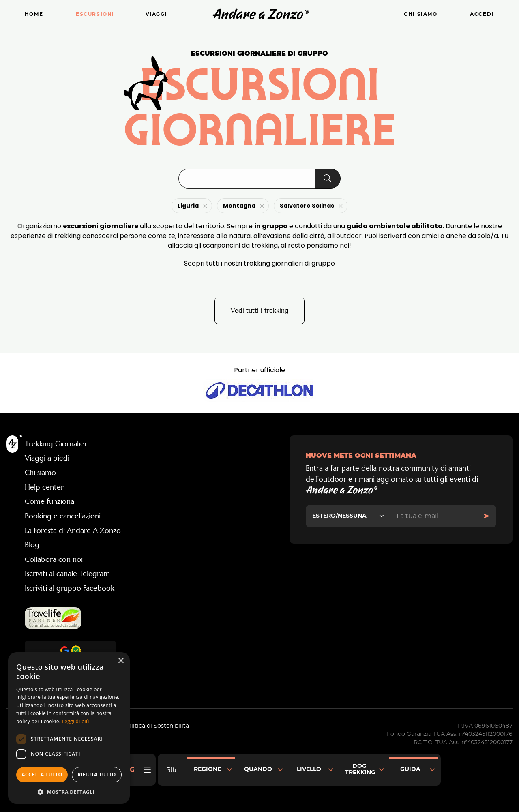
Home (34, 14)
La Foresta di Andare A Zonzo (73, 531)
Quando (258, 769)
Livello (309, 769)
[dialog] (69, 728)
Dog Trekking (360, 769)
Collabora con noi (54, 560)
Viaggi (157, 14)
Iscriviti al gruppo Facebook (70, 589)
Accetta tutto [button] (42, 775)
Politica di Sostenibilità (156, 726)
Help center (44, 488)
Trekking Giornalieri (57, 444)
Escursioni (95, 14)
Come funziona (49, 502)
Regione (207, 769)
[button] (69, 792)
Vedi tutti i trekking (259, 311)
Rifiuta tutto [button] (97, 775)
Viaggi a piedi (47, 459)
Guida (410, 769)
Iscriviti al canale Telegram (67, 574)
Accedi (482, 14)
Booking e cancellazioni (63, 516)
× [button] (121, 661)
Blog (32, 545)
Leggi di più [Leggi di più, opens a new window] (76, 721)
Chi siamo (420, 14)
